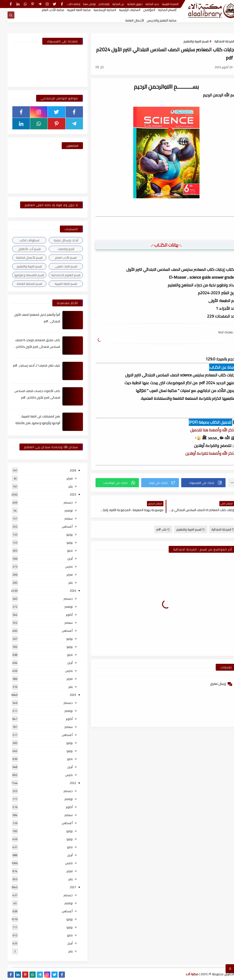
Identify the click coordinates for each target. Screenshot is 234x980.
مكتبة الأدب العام (45, 10)
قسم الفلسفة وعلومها (22, 275)
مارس (61, 566)
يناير (63, 486)
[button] (196, 483)
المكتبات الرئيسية (122, 10)
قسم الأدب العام (58, 258)
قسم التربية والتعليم (189, 41)
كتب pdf (156, 529)
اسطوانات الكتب (22, 240)
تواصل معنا (82, 4)
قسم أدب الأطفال (22, 249)
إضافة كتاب (66, 4)
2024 (65, 591)
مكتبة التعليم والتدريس (154, 20)
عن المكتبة (111, 4)
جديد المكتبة (145, 4)
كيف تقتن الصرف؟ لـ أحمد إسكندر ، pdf (29, 365)
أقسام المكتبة (160, 10)
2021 (65, 887)
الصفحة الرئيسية (163, 4)
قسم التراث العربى (58, 266)
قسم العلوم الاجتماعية (58, 275)
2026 (65, 470)
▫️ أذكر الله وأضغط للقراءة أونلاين (204, 453)
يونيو (62, 542)
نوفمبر (61, 510)
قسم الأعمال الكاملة (22, 258)
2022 (65, 783)
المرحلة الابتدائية (217, 41)
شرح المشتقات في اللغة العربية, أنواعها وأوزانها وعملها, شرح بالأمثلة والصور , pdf (30, 423)
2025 (65, 494)
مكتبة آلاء (184, 974)
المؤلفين (142, 10)
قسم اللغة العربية (58, 284)
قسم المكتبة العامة (22, 284)
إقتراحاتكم (97, 4)
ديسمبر (61, 502)
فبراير (62, 478)
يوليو (62, 534)
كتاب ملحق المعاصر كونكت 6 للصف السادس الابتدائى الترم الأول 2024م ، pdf (30, 347)
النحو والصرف (58, 249)
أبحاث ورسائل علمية (58, 240)
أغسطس (60, 526)
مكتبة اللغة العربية (71, 10)
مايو (62, 550)
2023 (65, 695)
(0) (92, 67)
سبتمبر (61, 518)
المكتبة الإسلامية (97, 10)
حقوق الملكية (127, 4)
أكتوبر (62, 615)
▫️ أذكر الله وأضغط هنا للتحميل (206, 430)
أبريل (62, 558)
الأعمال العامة (127, 20)
